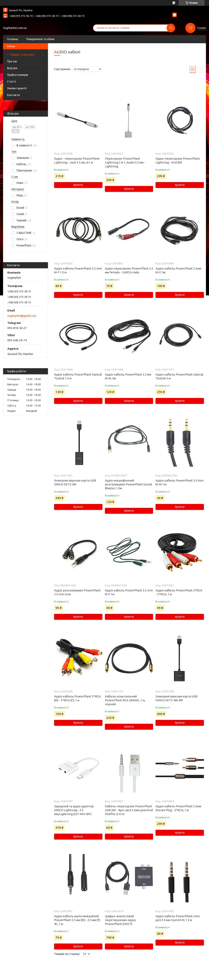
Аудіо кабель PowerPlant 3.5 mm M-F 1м (129, 592)
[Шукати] (171, 28)
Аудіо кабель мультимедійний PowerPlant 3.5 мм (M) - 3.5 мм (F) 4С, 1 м (77, 920)
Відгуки (12, 68)
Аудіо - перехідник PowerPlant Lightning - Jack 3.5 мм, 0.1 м (77, 160)
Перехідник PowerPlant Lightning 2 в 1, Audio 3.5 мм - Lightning (125, 162)
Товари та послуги (22, 55)
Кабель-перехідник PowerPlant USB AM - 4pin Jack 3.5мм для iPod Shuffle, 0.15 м (129, 810)
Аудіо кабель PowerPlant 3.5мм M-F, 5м (178, 270)
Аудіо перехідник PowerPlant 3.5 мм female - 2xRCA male (129, 270)
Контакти (13, 95)
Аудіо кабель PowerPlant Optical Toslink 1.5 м (78, 376)
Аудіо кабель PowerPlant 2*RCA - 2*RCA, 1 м (179, 592)
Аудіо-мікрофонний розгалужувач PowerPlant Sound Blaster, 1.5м (128, 484)
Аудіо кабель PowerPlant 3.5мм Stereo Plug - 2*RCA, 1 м (178, 808)
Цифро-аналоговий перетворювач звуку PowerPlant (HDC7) (120, 920)
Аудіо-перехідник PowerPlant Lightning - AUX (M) (178, 160)
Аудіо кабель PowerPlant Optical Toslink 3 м (179, 376)
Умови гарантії (17, 88)
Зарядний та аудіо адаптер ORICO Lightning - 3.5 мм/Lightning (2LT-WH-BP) (74, 810)
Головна (13, 39)
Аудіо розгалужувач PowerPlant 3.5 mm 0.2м (77, 592)
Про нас (12, 61)
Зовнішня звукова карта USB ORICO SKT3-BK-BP (176, 698)
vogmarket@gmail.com (22, 316)
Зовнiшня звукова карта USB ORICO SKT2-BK (75, 482)
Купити (78, 185)
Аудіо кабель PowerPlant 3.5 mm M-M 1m (180, 482)
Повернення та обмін (40, 39)
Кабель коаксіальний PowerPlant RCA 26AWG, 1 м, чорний (125, 700)
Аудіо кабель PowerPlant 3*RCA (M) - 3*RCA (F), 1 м (77, 698)
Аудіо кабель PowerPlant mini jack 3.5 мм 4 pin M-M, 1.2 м (178, 918)
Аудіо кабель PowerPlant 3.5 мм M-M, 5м (128, 376)
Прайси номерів (18, 75)
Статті (12, 82)
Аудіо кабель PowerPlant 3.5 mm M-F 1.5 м (78, 270)
